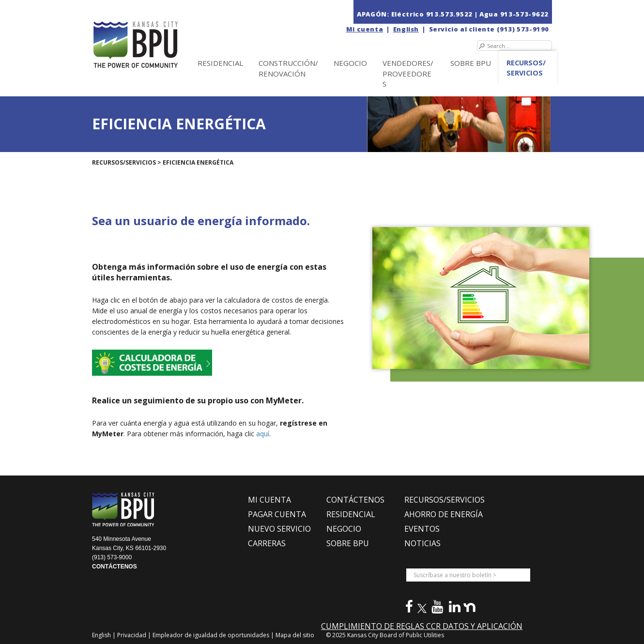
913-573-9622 (524, 14)
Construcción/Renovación (288, 68)
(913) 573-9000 (112, 557)
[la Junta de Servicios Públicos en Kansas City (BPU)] (156, 35)
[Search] (514, 46)
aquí (263, 434)
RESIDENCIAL (351, 514)
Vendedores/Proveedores (408, 73)
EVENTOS (422, 529)
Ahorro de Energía (444, 514)
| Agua (486, 14)
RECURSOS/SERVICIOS (445, 500)
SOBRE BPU (471, 63)
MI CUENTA (269, 500)
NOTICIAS (422, 543)
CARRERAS (267, 543)
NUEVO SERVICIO (279, 529)
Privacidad (132, 635)
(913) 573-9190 (523, 29)
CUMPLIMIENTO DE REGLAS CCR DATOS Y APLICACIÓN (422, 626)
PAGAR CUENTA (277, 514)
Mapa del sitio (295, 635)
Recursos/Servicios (526, 68)
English (406, 29)
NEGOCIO (350, 63)
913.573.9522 (449, 14)
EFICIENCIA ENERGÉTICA (198, 162)
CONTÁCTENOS (115, 567)
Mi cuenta (365, 29)
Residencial (220, 63)
